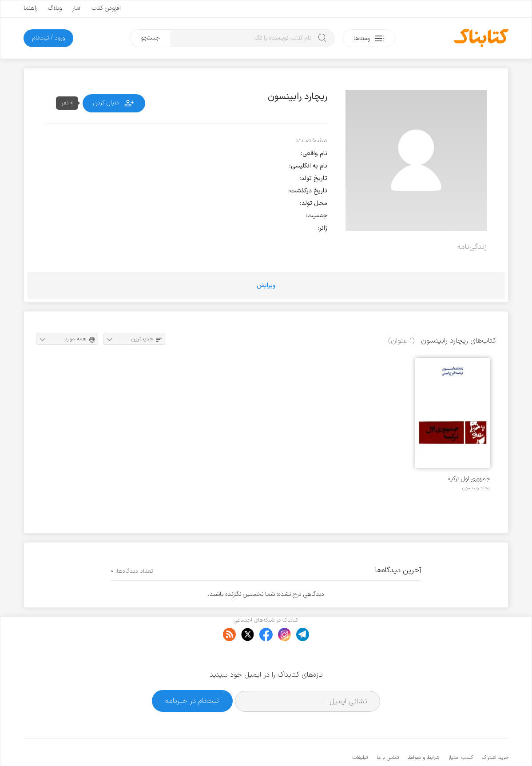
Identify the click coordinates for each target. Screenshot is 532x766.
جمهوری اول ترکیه (469, 479)
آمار (77, 8)
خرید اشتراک (495, 730)
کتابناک (462, 744)
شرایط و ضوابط (423, 730)
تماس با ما (388, 730)
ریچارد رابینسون (476, 488)
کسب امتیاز (461, 730)
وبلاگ (55, 8)
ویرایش (266, 285)
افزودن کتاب (106, 8)
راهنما (30, 8)
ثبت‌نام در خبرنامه (192, 674)
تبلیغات (360, 730)
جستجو (150, 38)
